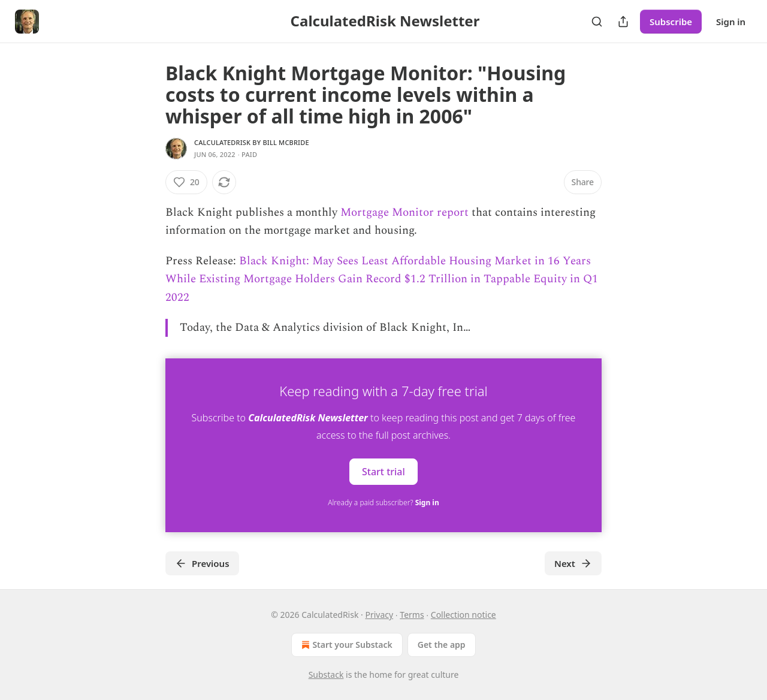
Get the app (442, 645)
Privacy (379, 615)
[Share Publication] (623, 22)
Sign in (731, 22)
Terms (412, 615)
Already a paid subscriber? (383, 503)
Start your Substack (345, 645)
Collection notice (463, 615)
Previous (202, 563)
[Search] (597, 22)
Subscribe (671, 22)
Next (573, 563)
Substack (326, 675)
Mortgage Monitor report (404, 212)
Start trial (383, 472)
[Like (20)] (186, 182)
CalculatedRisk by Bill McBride (252, 142)
